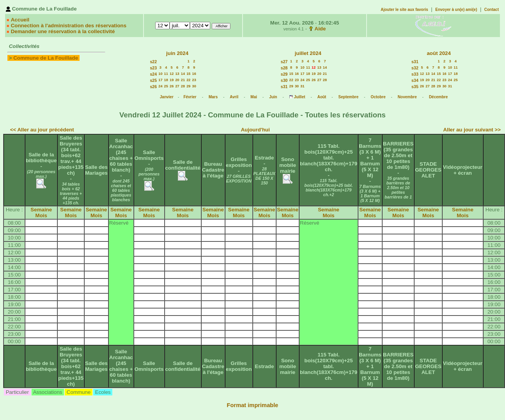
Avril (234, 97)
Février (190, 97)
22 (188, 80)
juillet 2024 (308, 53)
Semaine (41, 210)
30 (194, 86)
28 (183, 86)
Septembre (349, 97)
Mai (254, 97)
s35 (415, 87)
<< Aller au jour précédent (42, 130)
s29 (284, 74)
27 (177, 86)
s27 (284, 62)
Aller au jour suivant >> (472, 130)
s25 (153, 80)
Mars (213, 97)
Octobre (378, 97)
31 (302, 86)
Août (322, 97)
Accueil (20, 20)
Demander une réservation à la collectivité (63, 31)
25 (166, 86)
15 (188, 74)
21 (183, 80)
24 (160, 86)
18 (166, 80)
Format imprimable (253, 405)
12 (172, 74)
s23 (153, 68)
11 (166, 74)
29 (188, 86)
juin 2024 (177, 53)
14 (183, 74)
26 (172, 86)
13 (177, 74)
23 (194, 80)
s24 (153, 74)
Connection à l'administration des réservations (69, 26)
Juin (273, 97)
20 (177, 80)
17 (160, 80)
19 (172, 80)
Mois (41, 215)
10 (160, 74)
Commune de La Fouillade (46, 58)
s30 (284, 80)
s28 (284, 68)
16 (194, 74)
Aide (320, 29)
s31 (284, 87)
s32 (415, 68)
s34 (415, 80)
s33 (415, 74)
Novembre (407, 97)
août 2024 (439, 53)
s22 (153, 62)
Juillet (300, 97)
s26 (153, 87)
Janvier (167, 97)
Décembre (438, 97)
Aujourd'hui (255, 130)
